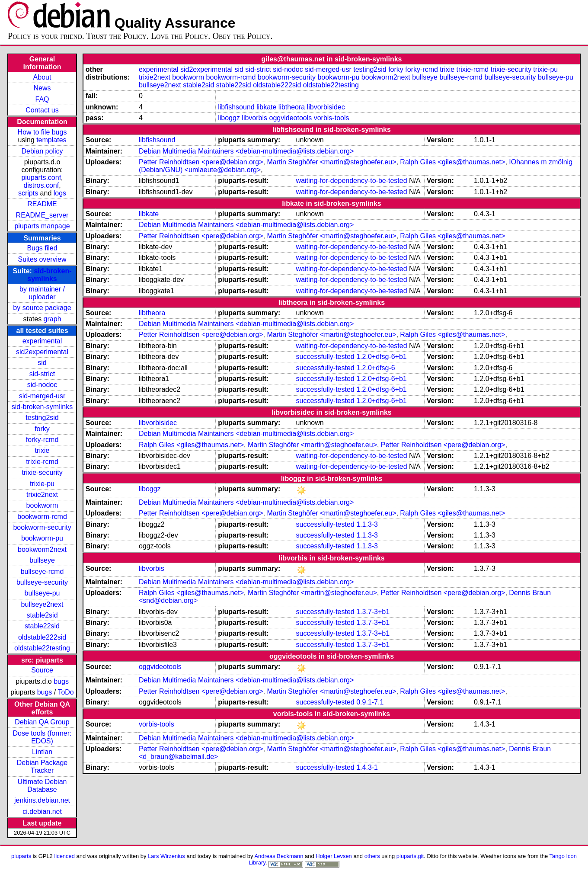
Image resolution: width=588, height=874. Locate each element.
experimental (42, 341)
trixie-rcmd (42, 462)
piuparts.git (410, 856)
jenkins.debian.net (42, 800)
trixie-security (42, 472)
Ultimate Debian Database (42, 786)
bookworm (42, 505)
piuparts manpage (42, 226)
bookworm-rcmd (42, 517)
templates (51, 140)
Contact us (42, 110)
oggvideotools (290, 118)
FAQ (42, 99)
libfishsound (236, 107)
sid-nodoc (42, 385)
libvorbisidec (326, 107)
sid (42, 363)
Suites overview (42, 259)
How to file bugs (42, 132)
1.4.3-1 (367, 767)
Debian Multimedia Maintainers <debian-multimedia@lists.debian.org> (246, 151)
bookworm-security (42, 527)
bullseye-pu (42, 593)
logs (60, 193)
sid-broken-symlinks (49, 275)
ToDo (66, 692)
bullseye (42, 560)
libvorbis (254, 118)
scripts (28, 193)
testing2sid (42, 418)
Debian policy (42, 151)
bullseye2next (42, 604)
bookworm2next (42, 549)
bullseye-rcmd (42, 571)
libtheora (292, 107)
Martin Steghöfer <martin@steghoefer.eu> (331, 162)
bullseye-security (42, 582)
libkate (266, 107)
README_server (42, 215)
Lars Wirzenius (166, 856)
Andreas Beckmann (279, 856)
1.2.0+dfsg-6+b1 (382, 357)
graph (53, 319)
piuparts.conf (41, 178)
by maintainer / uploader (42, 293)
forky (42, 429)
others (372, 856)
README (42, 204)
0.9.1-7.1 (370, 702)
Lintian (42, 752)
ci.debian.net (42, 812)
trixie (42, 450)
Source (42, 670)
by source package (42, 308)
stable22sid (42, 626)
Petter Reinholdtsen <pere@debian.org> (201, 162)
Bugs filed (42, 248)
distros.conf (41, 185)
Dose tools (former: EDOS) (42, 737)
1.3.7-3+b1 (373, 612)
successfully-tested (325, 357)
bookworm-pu (42, 538)
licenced (64, 856)
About (42, 77)
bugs (61, 681)
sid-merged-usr (42, 396)
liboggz (229, 118)
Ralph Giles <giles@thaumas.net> (452, 162)
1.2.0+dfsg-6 (375, 368)
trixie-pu (42, 484)
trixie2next (42, 495)
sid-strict (42, 374)
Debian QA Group (42, 722)
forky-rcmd (42, 440)
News (42, 88)
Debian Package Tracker (42, 767)
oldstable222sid (42, 637)
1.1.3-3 (367, 524)
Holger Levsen (334, 856)
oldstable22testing (42, 648)
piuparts (21, 856)
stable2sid (42, 615)
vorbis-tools (332, 118)
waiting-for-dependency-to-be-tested (352, 181)
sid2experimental (42, 352)
